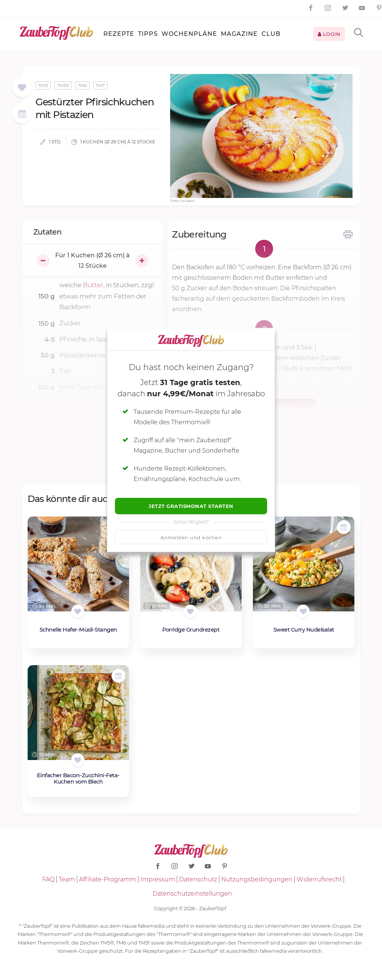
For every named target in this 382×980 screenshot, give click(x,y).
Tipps (148, 34)
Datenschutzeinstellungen (192, 894)
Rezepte (119, 34)
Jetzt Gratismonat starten (191, 506)
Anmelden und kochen (191, 537)
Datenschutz (198, 879)
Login (329, 34)
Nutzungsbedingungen (257, 879)
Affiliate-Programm (108, 879)
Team (67, 879)
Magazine (239, 34)
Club (271, 34)
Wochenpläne (189, 34)
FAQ (48, 879)
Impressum (158, 879)
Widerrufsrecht (319, 879)
